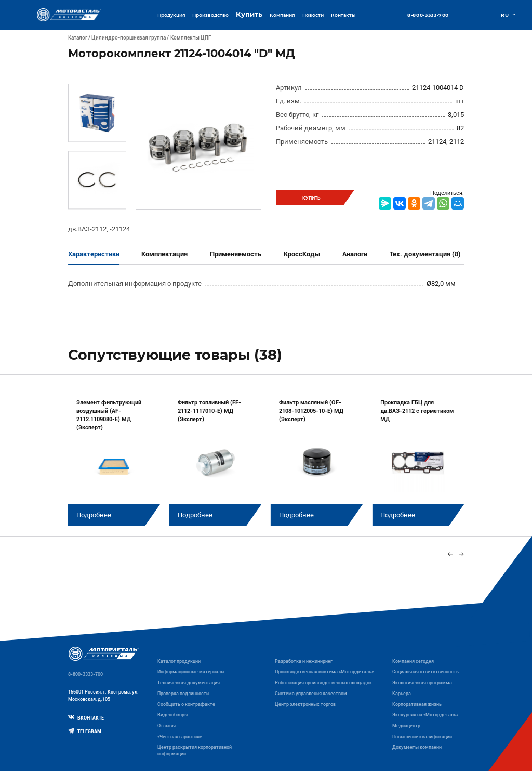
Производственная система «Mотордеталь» (324, 672)
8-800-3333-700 (428, 15)
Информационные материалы (191, 672)
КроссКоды (302, 254)
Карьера (402, 694)
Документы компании (417, 747)
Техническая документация (189, 683)
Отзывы (167, 726)
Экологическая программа (422, 683)
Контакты (343, 15)
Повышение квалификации (422, 737)
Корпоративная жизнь (417, 704)
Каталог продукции (179, 661)
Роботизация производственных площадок (323, 683)
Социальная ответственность (425, 672)
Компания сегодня (413, 661)
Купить (249, 14)
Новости (313, 15)
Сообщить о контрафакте (186, 704)
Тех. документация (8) (425, 254)
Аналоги (355, 254)
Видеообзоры (173, 715)
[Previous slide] (450, 554)
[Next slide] (462, 554)
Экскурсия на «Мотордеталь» (425, 715)
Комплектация (164, 254)
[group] (114, 458)
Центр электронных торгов (305, 704)
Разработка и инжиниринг (304, 661)
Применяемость (236, 254)
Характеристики (94, 254)
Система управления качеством (311, 694)
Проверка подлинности (183, 694)
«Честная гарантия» (179, 737)
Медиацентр (406, 726)
